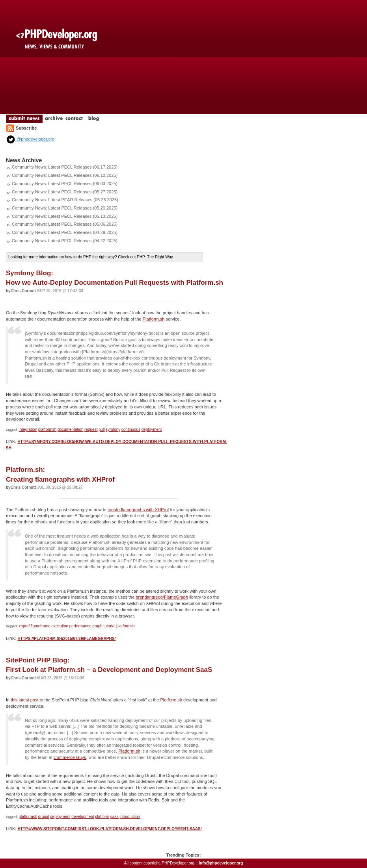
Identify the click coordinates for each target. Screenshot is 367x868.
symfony (113, 429)
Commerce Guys (70, 757)
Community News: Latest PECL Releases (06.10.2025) (65, 175)
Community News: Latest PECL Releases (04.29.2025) (65, 232)
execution (60, 626)
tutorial (109, 626)
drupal (44, 817)
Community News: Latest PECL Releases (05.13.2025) (65, 216)
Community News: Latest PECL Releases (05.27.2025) (65, 192)
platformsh (48, 429)
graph (97, 626)
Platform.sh (154, 319)
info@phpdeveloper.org (221, 863)
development (83, 817)
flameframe (41, 626)
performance (80, 626)
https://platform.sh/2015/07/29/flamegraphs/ (66, 639)
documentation (71, 429)
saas (115, 817)
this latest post (24, 700)
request (91, 429)
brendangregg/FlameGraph (162, 597)
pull (102, 429)
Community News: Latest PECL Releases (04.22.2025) (65, 241)
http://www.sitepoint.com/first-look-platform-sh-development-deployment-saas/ (109, 829)
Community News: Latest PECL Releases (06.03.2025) (65, 184)
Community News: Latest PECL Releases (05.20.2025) (65, 208)
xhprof (24, 626)
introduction (130, 817)
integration (28, 429)
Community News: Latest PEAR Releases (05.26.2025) (65, 200)
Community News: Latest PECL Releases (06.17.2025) (65, 167)
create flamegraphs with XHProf (138, 510)
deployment (152, 429)
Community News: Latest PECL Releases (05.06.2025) (65, 224)
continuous (131, 429)
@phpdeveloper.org (30, 139)
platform (102, 817)
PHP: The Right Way (155, 257)
